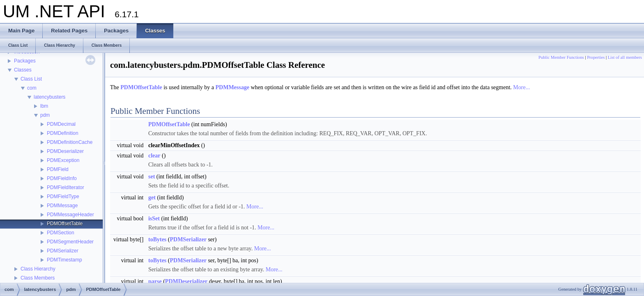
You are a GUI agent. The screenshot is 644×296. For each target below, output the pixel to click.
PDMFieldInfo (62, 178)
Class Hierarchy (38, 269)
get (152, 198)
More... (521, 87)
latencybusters (49, 97)
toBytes (157, 239)
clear (154, 156)
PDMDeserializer (65, 151)
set (152, 177)
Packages (25, 61)
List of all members (625, 57)
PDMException (63, 160)
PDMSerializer (63, 251)
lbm (44, 106)
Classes (23, 70)
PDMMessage (62, 206)
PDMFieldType (63, 197)
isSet (154, 219)
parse (155, 281)
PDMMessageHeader (70, 215)
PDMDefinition (63, 133)
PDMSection (61, 233)
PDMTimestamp (64, 260)
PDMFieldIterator (66, 187)
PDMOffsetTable (65, 224)
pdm (45, 115)
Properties (596, 57)
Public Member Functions (561, 57)
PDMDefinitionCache (70, 142)
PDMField (58, 169)
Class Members (38, 278)
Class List (31, 79)
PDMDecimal (61, 124)
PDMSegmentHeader (70, 242)
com (32, 88)
